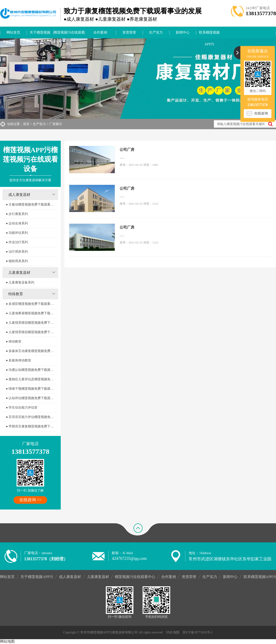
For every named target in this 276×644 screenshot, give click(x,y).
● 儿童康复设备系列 (20, 282)
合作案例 (100, 32)
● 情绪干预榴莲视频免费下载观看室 (31, 389)
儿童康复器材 (19, 273)
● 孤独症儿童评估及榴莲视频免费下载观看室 (31, 379)
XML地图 (173, 632)
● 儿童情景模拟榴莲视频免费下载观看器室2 (31, 332)
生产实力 (156, 32)
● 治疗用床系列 (17, 252)
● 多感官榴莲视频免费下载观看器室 (31, 304)
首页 (26, 124)
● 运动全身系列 (17, 223)
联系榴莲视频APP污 (209, 34)
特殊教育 (16, 294)
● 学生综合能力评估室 (22, 408)
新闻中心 (183, 32)
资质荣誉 (129, 32)
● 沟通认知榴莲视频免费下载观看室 (31, 370)
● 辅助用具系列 (17, 261)
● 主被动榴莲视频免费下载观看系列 (31, 205)
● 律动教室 (14, 342)
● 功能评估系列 (17, 233)
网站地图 (7, 641)
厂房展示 (56, 124)
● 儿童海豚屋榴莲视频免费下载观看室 (31, 313)
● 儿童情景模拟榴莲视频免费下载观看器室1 (31, 323)
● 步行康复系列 (17, 214)
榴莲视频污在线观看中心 (69, 34)
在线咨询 (261, 113)
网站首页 (13, 32)
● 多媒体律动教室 (18, 360)
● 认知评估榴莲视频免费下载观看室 (31, 398)
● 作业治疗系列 (17, 242)
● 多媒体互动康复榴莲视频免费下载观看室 (31, 351)
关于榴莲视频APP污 (40, 34)
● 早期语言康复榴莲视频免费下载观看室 (31, 426)
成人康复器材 (19, 195)
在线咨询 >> (30, 500)
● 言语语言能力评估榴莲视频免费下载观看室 (31, 417)
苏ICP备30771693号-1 (198, 632)
